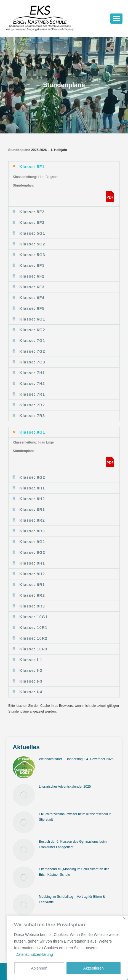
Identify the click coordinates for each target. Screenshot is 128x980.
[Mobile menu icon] (116, 19)
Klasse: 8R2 (32, 520)
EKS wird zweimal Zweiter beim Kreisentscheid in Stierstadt (75, 817)
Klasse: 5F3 (32, 223)
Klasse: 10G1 (33, 617)
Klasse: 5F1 (32, 167)
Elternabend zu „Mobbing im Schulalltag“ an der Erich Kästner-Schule (74, 872)
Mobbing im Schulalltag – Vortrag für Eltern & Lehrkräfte (72, 899)
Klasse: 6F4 (32, 298)
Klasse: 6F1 (32, 265)
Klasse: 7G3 (32, 362)
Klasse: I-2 (31, 670)
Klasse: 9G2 (32, 552)
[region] (67, 948)
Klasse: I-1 (31, 660)
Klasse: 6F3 (32, 287)
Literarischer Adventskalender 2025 (65, 787)
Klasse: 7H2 (32, 384)
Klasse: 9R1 (32, 585)
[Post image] (24, 767)
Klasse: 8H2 (32, 499)
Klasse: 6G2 (32, 330)
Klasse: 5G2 (32, 244)
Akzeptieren (94, 968)
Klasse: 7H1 (32, 373)
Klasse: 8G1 (32, 432)
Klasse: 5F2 (32, 212)
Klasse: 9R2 (32, 595)
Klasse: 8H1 (32, 488)
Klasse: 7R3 (32, 416)
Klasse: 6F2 (32, 276)
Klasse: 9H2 (32, 574)
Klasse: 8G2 (32, 477)
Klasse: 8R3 (32, 531)
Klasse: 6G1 (32, 319)
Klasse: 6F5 (32, 308)
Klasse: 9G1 (32, 542)
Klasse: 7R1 (32, 394)
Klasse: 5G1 (32, 233)
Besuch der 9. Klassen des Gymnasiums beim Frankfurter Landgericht (73, 844)
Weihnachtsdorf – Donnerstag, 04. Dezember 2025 (76, 759)
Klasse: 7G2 (32, 351)
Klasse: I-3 (31, 681)
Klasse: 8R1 (32, 510)
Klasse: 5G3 (32, 255)
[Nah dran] (124, 918)
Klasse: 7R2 (32, 405)
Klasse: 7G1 (32, 341)
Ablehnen (39, 968)
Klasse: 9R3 (32, 606)
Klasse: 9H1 (32, 563)
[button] (64, 167)
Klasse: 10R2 (33, 638)
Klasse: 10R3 (33, 649)
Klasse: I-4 (31, 692)
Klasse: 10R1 (33, 628)
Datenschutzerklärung (34, 954)
